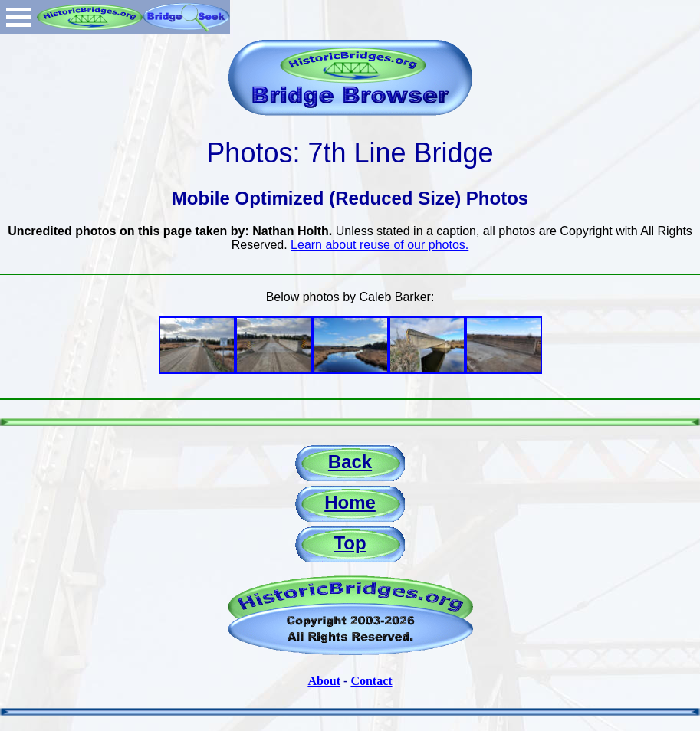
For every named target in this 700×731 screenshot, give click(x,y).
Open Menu (18, 17)
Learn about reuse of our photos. (380, 245)
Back (350, 462)
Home (350, 502)
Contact (371, 681)
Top (350, 543)
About (324, 681)
